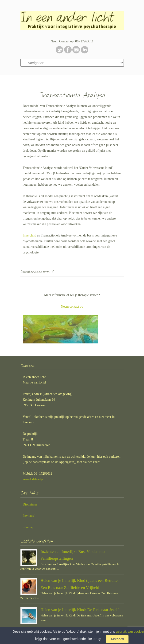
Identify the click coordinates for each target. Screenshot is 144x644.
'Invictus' (29, 516)
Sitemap (28, 527)
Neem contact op (72, 307)
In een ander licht (72, 19)
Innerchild (30, 235)
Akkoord (117, 639)
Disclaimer (30, 504)
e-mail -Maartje (33, 479)
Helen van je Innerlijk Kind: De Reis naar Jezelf (80, 610)
